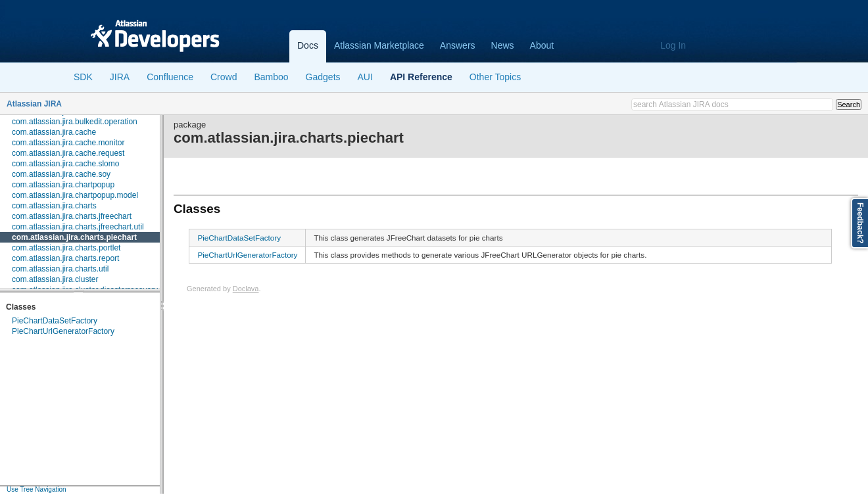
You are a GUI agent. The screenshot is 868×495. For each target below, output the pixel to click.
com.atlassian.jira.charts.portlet (66, 248)
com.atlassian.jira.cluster (55, 279)
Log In (673, 45)
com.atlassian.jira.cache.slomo (65, 164)
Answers (458, 45)
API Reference (421, 77)
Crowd (224, 77)
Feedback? (860, 223)
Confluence (170, 77)
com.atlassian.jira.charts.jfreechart (72, 216)
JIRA (120, 77)
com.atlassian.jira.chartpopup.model (75, 195)
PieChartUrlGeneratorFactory (63, 331)
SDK (83, 77)
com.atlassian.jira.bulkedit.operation (75, 122)
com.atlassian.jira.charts (54, 206)
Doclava (246, 289)
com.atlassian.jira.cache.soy (61, 174)
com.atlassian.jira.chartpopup (63, 185)
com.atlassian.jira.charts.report (65, 258)
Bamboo (271, 77)
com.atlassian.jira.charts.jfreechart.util (78, 227)
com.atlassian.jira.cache (54, 132)
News (503, 45)
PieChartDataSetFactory (55, 321)
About (542, 45)
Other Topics (495, 77)
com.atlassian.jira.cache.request (68, 153)
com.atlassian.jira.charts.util (60, 269)
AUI (365, 77)
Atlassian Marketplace (379, 45)
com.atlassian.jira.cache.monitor (68, 143)
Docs (308, 45)
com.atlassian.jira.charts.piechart (74, 237)
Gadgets (323, 77)
